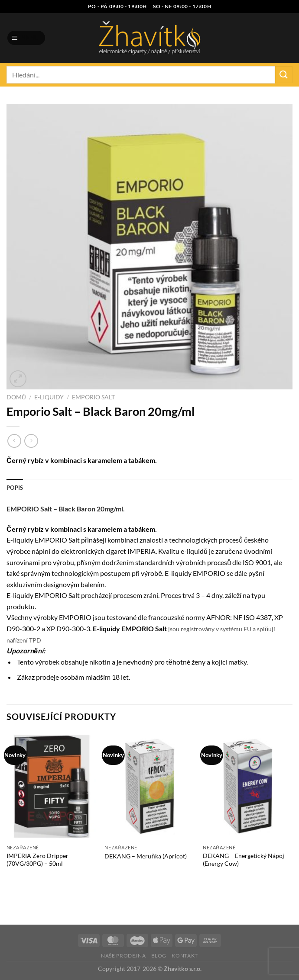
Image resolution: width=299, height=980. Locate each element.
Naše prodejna (123, 956)
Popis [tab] (15, 488)
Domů (16, 397)
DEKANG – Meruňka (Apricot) (145, 856)
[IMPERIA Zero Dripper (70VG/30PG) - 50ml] (51, 786)
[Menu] (26, 38)
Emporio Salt (93, 397)
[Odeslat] (284, 75)
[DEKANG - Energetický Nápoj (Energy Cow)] (248, 786)
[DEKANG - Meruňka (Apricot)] (149, 786)
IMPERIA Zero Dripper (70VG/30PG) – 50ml (37, 860)
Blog (159, 956)
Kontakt (185, 956)
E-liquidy (49, 397)
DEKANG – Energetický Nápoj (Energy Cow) (244, 860)
